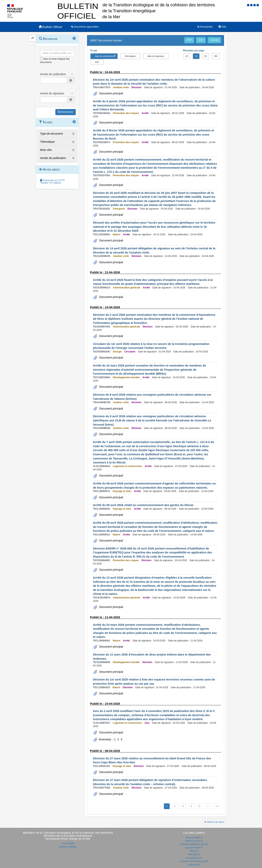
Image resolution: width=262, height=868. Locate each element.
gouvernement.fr (194, 848)
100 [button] (216, 56)
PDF (189, 40)
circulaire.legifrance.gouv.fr (194, 844)
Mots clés (46, 150)
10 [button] (187, 56)
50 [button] (205, 56)
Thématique (47, 142)
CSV (201, 40)
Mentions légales (68, 847)
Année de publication (53, 158)
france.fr (194, 851)
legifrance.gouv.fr (194, 841)
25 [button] (196, 56)
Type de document (52, 134)
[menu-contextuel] (41, 58)
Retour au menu (214, 822)
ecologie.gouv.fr (194, 858)
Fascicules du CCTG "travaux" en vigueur (52, 182)
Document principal (111, 93)
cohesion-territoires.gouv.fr (194, 861)
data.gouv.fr (194, 854)
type (97, 62)
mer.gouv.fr (194, 865)
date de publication (104, 56)
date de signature (156, 56)
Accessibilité (68, 843)
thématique (130, 56)
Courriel (214, 40)
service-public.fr (194, 837)
